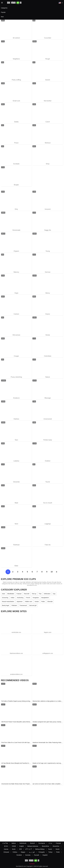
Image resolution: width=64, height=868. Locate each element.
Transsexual (23, 605)
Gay (54, 594)
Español (45, 855)
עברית (50, 843)
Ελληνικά (6, 852)
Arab (3, 594)
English (22, 846)
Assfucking (20, 598)
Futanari (19, 594)
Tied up (34, 594)
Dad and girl (33, 605)
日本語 (14, 846)
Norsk (14, 849)
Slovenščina (45, 846)
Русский (36, 855)
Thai (40, 594)
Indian (13, 598)
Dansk (58, 849)
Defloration (47, 594)
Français (58, 843)
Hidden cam (29, 602)
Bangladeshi (45, 598)
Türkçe (50, 852)
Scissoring (5, 598)
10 (52, 572)
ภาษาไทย (5, 843)
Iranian (37, 602)
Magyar (23, 852)
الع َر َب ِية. (32, 852)
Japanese (20, 602)
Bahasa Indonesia (33, 846)
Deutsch (32, 843)
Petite (43, 602)
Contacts (32, 864)
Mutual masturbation (8, 602)
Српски (6, 849)
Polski (58, 852)
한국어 (6, 846)
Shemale (50, 602)
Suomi (50, 849)
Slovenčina (56, 846)
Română (19, 855)
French (28, 598)
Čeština (15, 852)
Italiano (14, 843)
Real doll (27, 594)
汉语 (20, 849)
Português (42, 852)
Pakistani (14, 605)
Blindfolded (11, 594)
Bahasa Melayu (40, 849)
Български (42, 843)
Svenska (28, 855)
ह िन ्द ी (29, 849)
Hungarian (36, 598)
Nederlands (23, 843)
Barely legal (5, 605)
